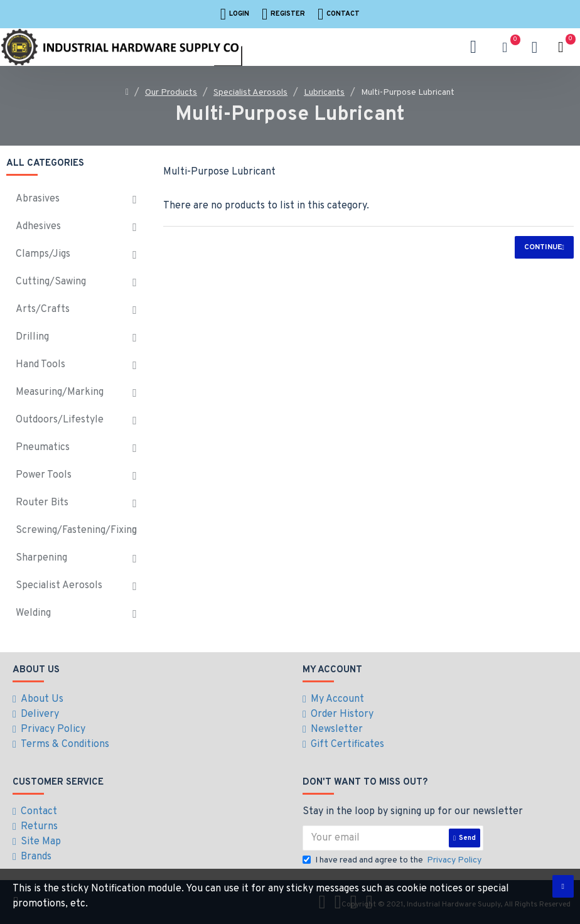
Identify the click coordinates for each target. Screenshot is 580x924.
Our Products (171, 93)
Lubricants (324, 93)
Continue (543, 247)
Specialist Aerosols (250, 93)
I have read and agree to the (393, 860)
